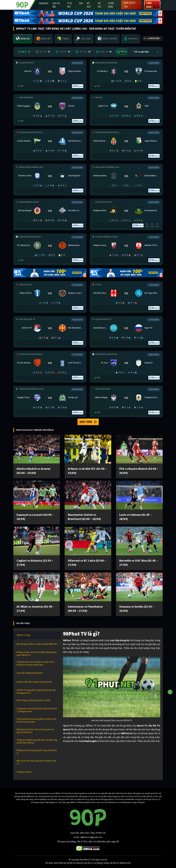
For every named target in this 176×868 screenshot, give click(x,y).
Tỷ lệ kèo (70, 5)
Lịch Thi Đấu (56, 5)
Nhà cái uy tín (130, 5)
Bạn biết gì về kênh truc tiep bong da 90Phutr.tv (37, 644)
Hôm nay (83, 52)
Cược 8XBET (149, 5)
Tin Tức (99, 5)
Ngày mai (104, 52)
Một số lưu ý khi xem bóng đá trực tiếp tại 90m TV (36, 762)
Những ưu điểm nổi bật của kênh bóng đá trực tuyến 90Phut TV (37, 654)
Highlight (44, 3)
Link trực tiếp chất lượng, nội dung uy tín (34, 682)
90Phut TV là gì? (24, 635)
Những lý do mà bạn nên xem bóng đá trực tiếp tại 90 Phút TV (35, 731)
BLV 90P (63, 52)
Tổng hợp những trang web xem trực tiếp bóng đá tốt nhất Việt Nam (37, 741)
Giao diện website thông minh (30, 673)
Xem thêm (88, 422)
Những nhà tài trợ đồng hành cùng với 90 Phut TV (37, 752)
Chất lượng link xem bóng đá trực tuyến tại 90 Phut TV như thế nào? (36, 720)
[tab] (23, 39)
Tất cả (123, 52)
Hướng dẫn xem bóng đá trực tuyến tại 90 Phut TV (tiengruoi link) (37, 710)
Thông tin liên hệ (24, 772)
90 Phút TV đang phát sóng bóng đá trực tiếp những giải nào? (36, 691)
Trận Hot (43, 52)
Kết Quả (89, 5)
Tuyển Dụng (111, 5)
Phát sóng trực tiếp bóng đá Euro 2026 (33, 700)
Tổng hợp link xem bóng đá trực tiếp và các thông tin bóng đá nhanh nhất (35, 663)
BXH (81, 3)
